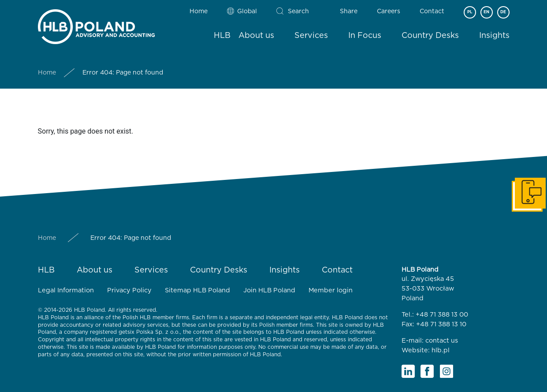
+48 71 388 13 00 (442, 315)
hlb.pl (441, 350)
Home (199, 11)
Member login (331, 290)
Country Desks (430, 36)
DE (503, 12)
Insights (494, 36)
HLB (222, 36)
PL (470, 12)
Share (349, 11)
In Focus (365, 36)
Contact (432, 11)
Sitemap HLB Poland (197, 290)
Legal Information (66, 290)
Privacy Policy (129, 290)
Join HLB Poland (269, 290)
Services (311, 36)
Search (298, 11)
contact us (442, 341)
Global (247, 11)
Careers (389, 11)
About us (256, 36)
